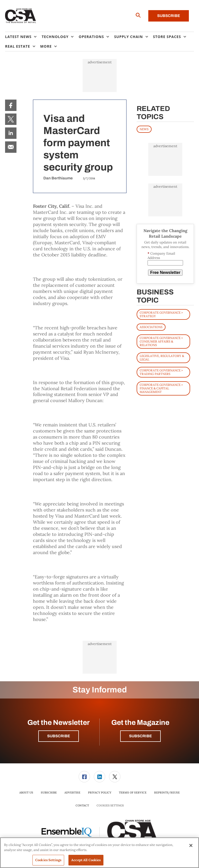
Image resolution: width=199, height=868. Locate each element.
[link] (11, 105)
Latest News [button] (18, 37)
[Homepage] (21, 16)
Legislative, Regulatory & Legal (162, 358)
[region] (99, 853)
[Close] (191, 845)
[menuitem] (23, 37)
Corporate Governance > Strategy (161, 314)
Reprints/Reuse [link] (167, 792)
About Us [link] (26, 792)
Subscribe (169, 16)
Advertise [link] (72, 792)
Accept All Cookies (86, 860)
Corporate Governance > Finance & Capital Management (161, 388)
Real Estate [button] (18, 46)
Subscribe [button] (59, 736)
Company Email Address (161, 256)
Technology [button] (55, 37)
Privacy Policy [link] (100, 792)
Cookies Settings (110, 806)
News (144, 129)
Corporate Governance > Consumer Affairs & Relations (161, 341)
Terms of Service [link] (133, 792)
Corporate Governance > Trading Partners (161, 372)
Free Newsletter (165, 272)
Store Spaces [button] (167, 37)
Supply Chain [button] (128, 37)
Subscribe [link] (49, 792)
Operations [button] (91, 37)
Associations (151, 327)
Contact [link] (82, 805)
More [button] (46, 46)
